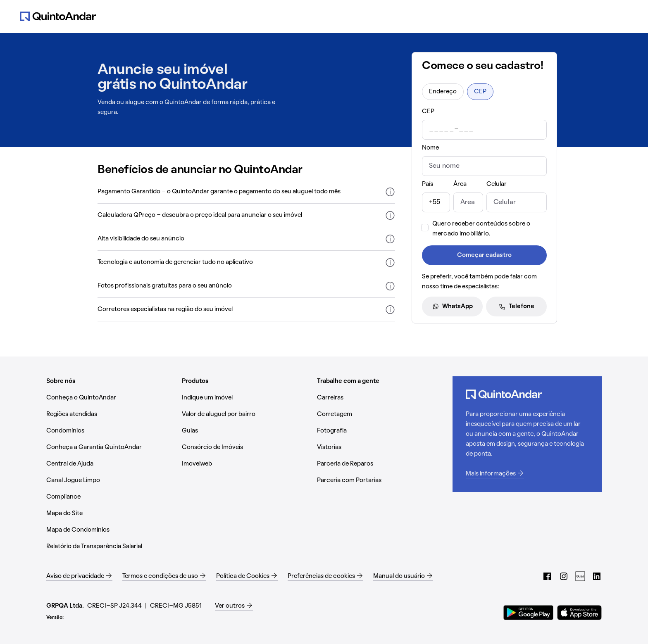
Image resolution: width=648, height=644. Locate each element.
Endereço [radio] (443, 92)
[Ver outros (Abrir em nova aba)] (234, 606)
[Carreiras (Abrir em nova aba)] (381, 398)
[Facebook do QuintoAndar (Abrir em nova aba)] (547, 576)
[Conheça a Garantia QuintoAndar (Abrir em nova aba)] (111, 447)
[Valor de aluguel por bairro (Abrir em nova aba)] (246, 414)
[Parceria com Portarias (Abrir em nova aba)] (381, 480)
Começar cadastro (484, 255)
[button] (246, 192)
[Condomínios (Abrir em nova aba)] (111, 431)
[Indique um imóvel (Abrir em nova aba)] (246, 398)
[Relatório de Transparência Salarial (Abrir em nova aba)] (111, 547)
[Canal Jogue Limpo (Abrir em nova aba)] (111, 480)
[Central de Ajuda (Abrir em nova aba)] (111, 464)
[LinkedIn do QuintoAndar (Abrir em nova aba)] (597, 576)
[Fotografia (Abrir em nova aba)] (381, 431)
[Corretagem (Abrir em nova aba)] (381, 414)
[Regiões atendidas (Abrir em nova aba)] (111, 414)
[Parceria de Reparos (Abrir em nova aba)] (381, 464)
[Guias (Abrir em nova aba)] (246, 431)
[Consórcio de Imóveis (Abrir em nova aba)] (246, 447)
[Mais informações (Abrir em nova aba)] (527, 474)
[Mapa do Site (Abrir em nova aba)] (111, 513)
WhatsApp (453, 307)
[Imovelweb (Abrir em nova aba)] (246, 464)
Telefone (517, 307)
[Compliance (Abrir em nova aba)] (111, 497)
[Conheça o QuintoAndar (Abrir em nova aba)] (111, 398)
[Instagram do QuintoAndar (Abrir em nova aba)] (564, 576)
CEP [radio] (480, 92)
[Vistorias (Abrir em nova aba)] (381, 447)
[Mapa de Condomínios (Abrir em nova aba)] (111, 530)
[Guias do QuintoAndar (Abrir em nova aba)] (580, 576)
